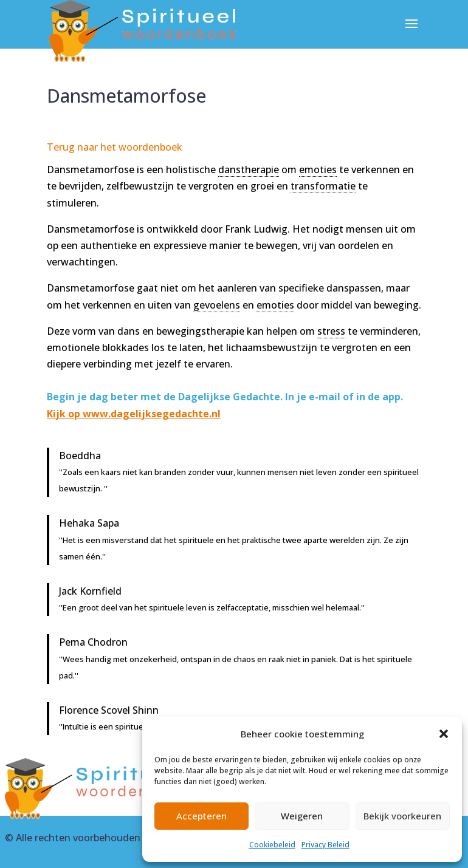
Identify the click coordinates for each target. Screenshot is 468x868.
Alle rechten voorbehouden (78, 838)
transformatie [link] (323, 186)
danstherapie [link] (249, 169)
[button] (444, 734)
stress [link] (331, 331)
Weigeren (302, 816)
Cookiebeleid (272, 845)
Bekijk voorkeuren (402, 816)
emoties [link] (318, 169)
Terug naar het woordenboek (115, 147)
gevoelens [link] (217, 305)
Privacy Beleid (325, 845)
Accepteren (201, 816)
